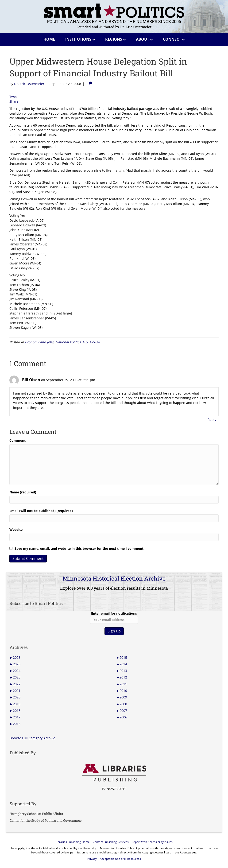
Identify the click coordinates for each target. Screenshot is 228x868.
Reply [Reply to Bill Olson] (212, 420)
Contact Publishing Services (111, 842)
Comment (17, 440)
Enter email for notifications (114, 617)
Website (16, 529)
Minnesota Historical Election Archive (114, 578)
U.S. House (91, 342)
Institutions (78, 39)
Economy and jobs (39, 342)
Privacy (92, 859)
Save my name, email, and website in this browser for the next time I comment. (79, 548)
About (143, 39)
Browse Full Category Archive (32, 738)
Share (14, 101)
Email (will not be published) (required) (41, 511)
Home (49, 39)
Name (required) (23, 492)
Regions (114, 39)
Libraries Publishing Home (73, 842)
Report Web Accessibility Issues (152, 842)
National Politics (68, 342)
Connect (172, 39)
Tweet (14, 97)
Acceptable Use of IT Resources (120, 859)
